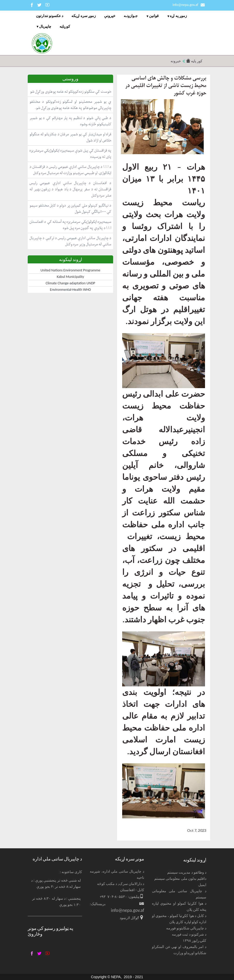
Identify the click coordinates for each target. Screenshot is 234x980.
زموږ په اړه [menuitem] (178, 16)
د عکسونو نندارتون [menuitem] (50, 16)
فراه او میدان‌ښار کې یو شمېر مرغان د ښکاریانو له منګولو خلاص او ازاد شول (70, 137)
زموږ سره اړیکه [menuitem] (83, 16)
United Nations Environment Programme (71, 270)
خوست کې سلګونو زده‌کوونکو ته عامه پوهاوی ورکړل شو (71, 92)
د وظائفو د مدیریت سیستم (187, 872)
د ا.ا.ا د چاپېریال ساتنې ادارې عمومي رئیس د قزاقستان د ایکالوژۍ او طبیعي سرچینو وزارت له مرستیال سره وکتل (70, 170)
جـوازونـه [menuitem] (131, 16)
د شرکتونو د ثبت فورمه (189, 934)
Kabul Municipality (70, 277)
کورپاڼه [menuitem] (65, 26)
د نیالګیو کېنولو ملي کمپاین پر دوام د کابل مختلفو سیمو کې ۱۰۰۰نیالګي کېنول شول (70, 209)
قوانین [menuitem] (154, 16)
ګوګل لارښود (129, 918)
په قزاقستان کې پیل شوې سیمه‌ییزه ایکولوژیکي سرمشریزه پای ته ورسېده (70, 154)
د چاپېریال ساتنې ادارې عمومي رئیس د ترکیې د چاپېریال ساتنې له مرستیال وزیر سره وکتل (70, 241)
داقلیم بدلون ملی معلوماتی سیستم (180, 879)
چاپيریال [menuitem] (45, 26)
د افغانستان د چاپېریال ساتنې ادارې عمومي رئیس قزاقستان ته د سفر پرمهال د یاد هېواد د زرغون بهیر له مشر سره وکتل (70, 189)
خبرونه (176, 61)
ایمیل (202, 885)
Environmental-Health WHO (70, 290)
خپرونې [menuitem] (110, 16)
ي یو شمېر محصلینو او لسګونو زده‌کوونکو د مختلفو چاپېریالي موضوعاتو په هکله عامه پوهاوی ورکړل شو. (70, 105)
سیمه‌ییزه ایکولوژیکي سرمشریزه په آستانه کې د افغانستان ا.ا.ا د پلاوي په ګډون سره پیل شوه (70, 225)
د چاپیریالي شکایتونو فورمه (186, 928)
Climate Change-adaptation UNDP (70, 283)
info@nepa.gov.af (185, 5)
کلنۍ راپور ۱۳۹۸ (195, 941)
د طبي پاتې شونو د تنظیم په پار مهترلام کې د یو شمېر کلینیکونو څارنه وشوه (70, 121)
